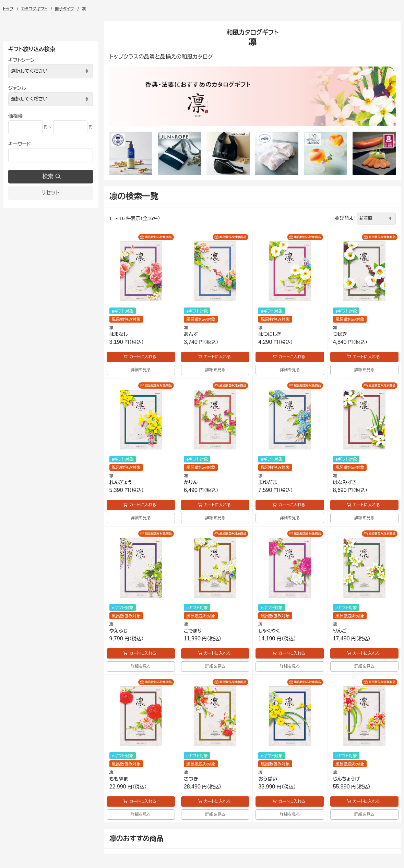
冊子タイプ (64, 9)
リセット (50, 193)
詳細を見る (141, 370)
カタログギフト (34, 9)
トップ (8, 9)
